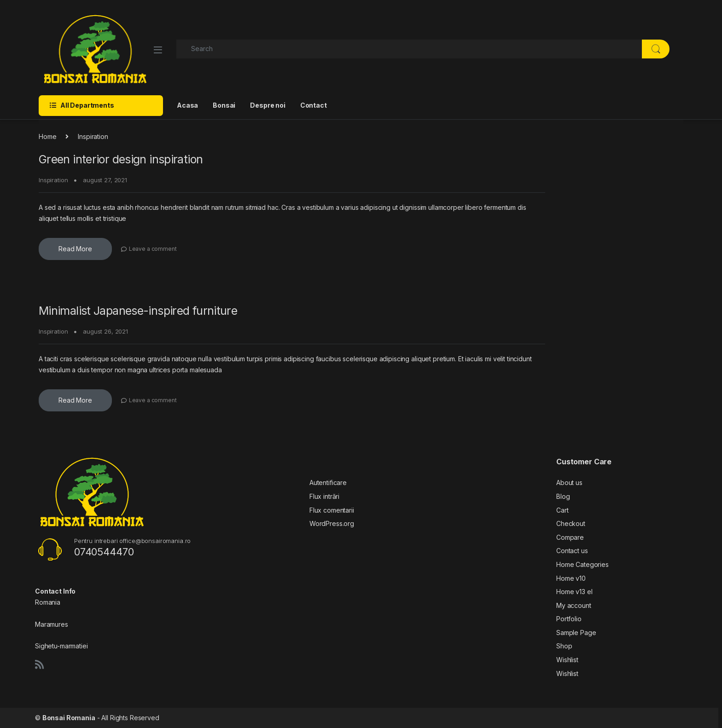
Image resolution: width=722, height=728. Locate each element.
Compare (570, 537)
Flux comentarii (332, 510)
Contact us (572, 551)
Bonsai (224, 105)
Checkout (571, 523)
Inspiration (53, 180)
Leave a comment (153, 249)
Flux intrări (324, 496)
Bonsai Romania (69, 718)
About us (569, 482)
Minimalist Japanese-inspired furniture (138, 311)
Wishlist (567, 660)
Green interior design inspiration (121, 159)
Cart (562, 510)
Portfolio (569, 619)
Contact (314, 105)
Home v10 (571, 578)
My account (574, 605)
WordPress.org (332, 523)
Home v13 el (574, 592)
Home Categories (582, 564)
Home (47, 136)
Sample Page (576, 633)
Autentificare (328, 482)
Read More (75, 249)
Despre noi (268, 105)
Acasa (187, 105)
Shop (564, 646)
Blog (563, 496)
